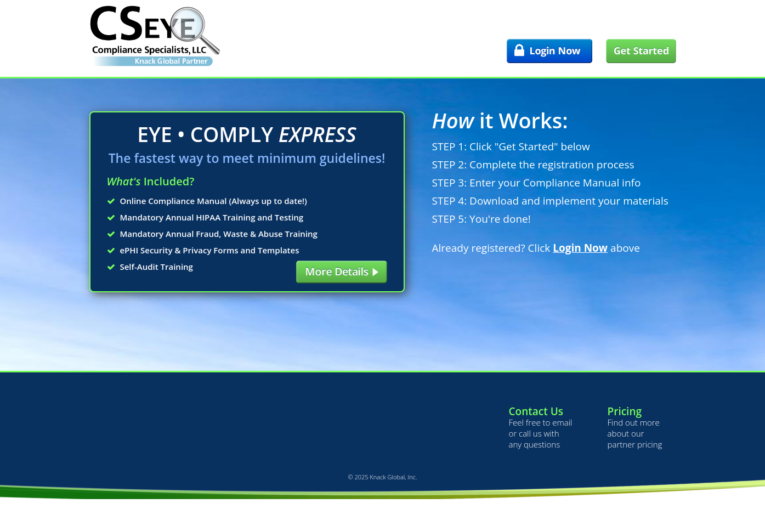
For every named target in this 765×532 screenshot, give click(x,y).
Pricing (625, 411)
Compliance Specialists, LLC (155, 35)
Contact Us (536, 411)
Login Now (580, 248)
